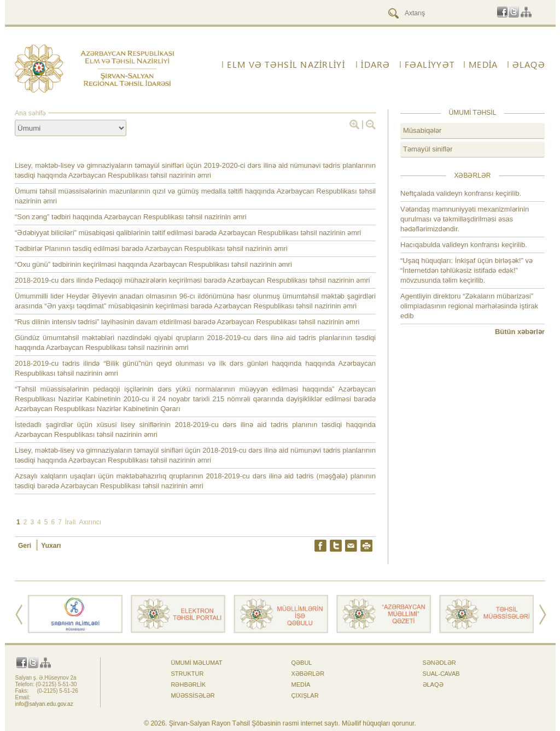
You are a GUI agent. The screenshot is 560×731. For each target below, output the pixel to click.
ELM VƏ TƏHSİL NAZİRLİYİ (286, 65)
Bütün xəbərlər (520, 332)
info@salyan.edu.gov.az (44, 704)
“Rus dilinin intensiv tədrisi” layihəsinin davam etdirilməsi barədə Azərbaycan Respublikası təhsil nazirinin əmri (187, 322)
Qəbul (302, 663)
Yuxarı (51, 546)
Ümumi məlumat (197, 663)
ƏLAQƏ (529, 65)
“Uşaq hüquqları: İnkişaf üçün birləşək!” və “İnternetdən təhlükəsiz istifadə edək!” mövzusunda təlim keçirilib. (466, 270)
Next (543, 615)
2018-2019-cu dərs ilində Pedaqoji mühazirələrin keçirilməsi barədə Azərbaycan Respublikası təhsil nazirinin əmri (192, 280)
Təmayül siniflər (428, 149)
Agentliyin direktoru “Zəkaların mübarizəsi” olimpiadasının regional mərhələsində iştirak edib (469, 306)
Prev (19, 615)
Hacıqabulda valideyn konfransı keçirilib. (464, 245)
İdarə (375, 65)
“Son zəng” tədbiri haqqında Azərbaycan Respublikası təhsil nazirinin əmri (131, 217)
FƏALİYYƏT (430, 65)
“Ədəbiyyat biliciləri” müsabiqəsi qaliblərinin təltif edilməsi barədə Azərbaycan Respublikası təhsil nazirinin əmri (188, 233)
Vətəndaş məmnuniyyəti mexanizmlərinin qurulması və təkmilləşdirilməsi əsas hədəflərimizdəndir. (465, 219)
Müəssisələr (193, 695)
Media (483, 65)
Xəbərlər (308, 674)
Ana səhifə (30, 113)
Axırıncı (90, 522)
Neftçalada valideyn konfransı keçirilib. (461, 193)
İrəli (71, 522)
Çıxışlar (305, 695)
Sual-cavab (441, 674)
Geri (25, 546)
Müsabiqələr (422, 130)
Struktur (188, 674)
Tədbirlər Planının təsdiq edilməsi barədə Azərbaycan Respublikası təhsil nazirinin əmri (151, 248)
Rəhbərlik (189, 685)
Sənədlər (439, 663)
